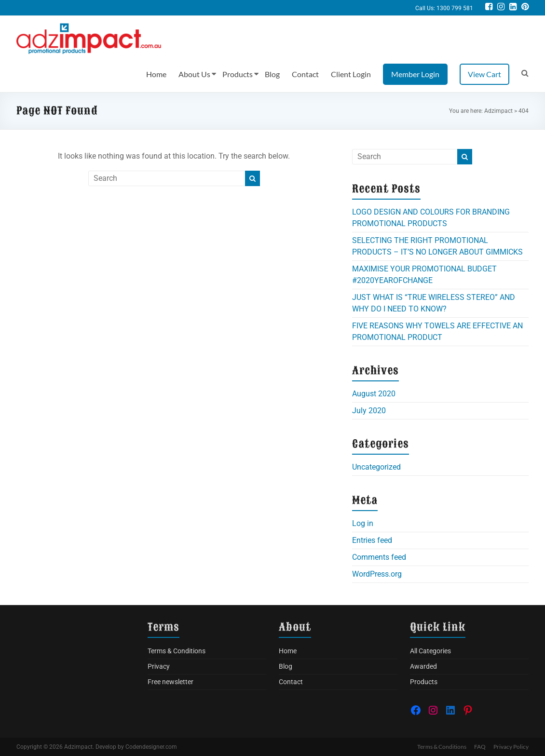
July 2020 (369, 411)
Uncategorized (376, 467)
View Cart (484, 74)
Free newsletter (170, 682)
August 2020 (374, 394)
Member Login (415, 74)
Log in (363, 523)
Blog (272, 74)
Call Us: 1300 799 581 (444, 8)
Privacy (159, 666)
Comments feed (379, 557)
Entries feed (372, 540)
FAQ (480, 747)
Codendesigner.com (151, 747)
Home (156, 74)
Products (238, 74)
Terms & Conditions (177, 651)
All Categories (430, 651)
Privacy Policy (511, 747)
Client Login (351, 74)
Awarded (423, 666)
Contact (305, 74)
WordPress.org (377, 574)
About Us (194, 74)
